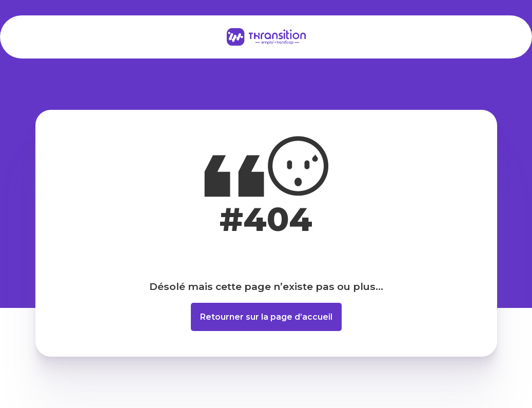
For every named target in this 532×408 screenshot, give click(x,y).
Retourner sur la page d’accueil (266, 317)
